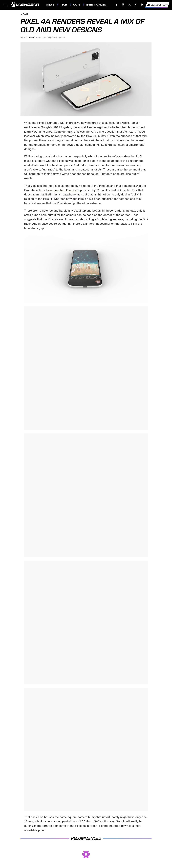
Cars (77, 5)
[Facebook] (117, 5)
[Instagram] (123, 5)
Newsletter (157, 5)
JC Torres (29, 38)
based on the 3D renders (63, 190)
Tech (64, 5)
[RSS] (142, 5)
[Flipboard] (136, 5)
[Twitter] (129, 5)
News (50, 5)
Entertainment (97, 5)
